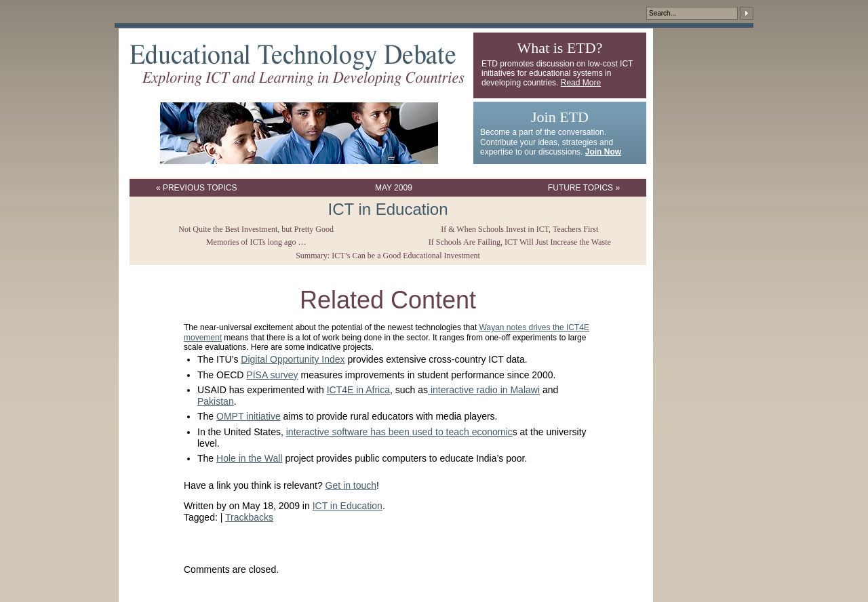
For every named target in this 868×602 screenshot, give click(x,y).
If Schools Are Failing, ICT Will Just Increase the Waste (520, 242)
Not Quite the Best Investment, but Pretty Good (256, 229)
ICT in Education (388, 209)
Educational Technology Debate (297, 65)
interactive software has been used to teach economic (399, 432)
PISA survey (272, 375)
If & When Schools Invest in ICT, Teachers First (519, 229)
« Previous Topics (197, 188)
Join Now (603, 152)
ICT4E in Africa (358, 390)
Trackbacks (249, 517)
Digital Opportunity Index (293, 359)
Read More (581, 83)
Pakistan (216, 401)
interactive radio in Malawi (484, 390)
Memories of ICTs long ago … (256, 242)
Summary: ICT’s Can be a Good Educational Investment (388, 256)
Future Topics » (584, 188)
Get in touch (351, 485)
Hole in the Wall (250, 458)
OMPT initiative (249, 416)
